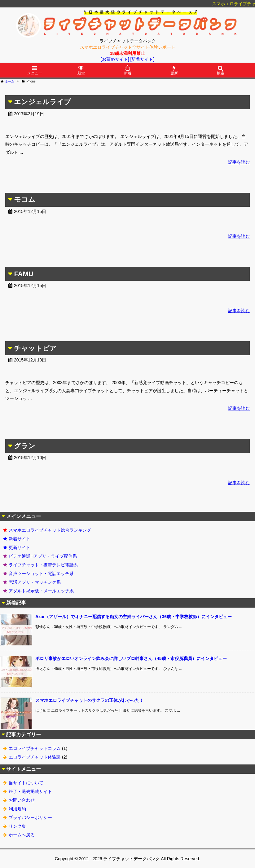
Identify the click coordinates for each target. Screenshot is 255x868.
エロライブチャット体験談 (35, 757)
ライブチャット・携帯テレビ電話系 (43, 565)
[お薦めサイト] (115, 59)
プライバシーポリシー (30, 817)
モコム (25, 199)
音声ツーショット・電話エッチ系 (41, 573)
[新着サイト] (142, 59)
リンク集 (17, 826)
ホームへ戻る (22, 835)
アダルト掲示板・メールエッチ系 (41, 591)
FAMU (24, 274)
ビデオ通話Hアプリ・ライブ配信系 (43, 556)
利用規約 (17, 809)
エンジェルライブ (42, 102)
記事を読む (239, 162)
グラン (25, 446)
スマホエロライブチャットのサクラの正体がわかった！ (90, 700)
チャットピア (35, 348)
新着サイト (20, 539)
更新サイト (20, 547)
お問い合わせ (22, 800)
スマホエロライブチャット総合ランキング (50, 530)
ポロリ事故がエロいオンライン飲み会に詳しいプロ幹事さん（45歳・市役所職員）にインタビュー (131, 658)
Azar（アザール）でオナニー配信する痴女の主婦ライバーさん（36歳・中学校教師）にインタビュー (134, 617)
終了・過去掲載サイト (30, 791)
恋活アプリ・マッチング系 (35, 582)
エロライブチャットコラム (35, 748)
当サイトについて (26, 783)
